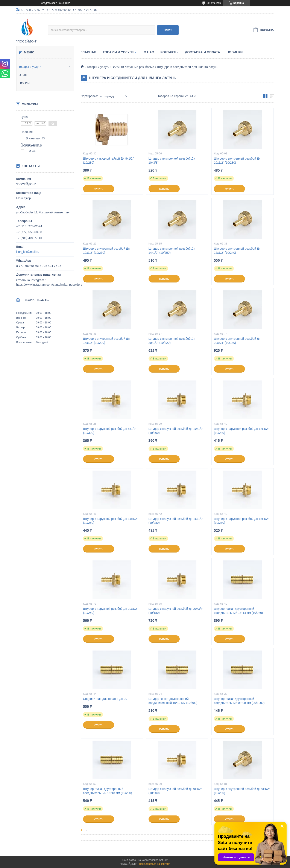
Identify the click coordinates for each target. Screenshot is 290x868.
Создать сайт (49, 3)
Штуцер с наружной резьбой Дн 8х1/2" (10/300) (110, 431)
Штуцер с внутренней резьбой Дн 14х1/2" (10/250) (172, 251)
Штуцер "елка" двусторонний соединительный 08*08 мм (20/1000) (239, 701)
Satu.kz (163, 860)
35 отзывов (214, 3)
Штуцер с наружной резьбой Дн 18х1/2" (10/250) (241, 521)
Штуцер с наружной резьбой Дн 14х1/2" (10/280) (111, 521)
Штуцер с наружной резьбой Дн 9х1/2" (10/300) (175, 791)
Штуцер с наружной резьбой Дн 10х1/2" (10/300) (176, 431)
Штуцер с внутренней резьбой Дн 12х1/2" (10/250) (106, 251)
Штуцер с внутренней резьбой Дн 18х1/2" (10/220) (106, 341)
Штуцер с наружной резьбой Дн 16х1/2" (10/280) (176, 521)
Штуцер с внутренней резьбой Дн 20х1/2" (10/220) (172, 341)
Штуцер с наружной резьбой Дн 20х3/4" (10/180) (176, 611)
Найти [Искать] (168, 30)
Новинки (235, 52)
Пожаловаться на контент (154, 864)
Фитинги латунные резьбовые (133, 67)
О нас (23, 75)
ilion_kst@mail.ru (28, 252)
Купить (99, 189)
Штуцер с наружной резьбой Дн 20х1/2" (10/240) (111, 611)
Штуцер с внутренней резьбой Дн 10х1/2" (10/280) (237, 161)
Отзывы (24, 83)
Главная (89, 52)
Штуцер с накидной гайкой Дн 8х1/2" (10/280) (108, 161)
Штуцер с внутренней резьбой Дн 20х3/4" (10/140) (237, 341)
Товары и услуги (30, 67)
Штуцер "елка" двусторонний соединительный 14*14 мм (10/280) (238, 611)
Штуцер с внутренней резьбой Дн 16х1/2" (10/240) (237, 251)
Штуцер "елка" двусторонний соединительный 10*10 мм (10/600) (173, 701)
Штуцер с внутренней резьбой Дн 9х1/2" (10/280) (242, 791)
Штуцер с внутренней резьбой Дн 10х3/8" (172, 161)
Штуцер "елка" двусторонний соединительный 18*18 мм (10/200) (108, 791)
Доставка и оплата (202, 52)
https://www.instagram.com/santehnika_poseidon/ (49, 285)
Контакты (169, 52)
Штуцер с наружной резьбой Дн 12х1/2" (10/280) (241, 431)
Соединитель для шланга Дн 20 (105, 699)
